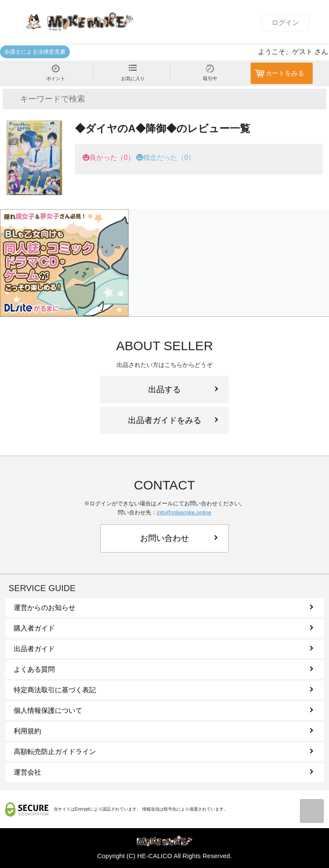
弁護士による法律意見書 (35, 52)
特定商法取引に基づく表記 (163, 690)
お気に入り (133, 73)
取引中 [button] (210, 73)
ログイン (285, 23)
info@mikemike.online (184, 512)
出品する (183, 389)
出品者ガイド (163, 649)
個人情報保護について (163, 710)
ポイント (56, 73)
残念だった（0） (169, 158)
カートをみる (285, 73)
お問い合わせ (179, 538)
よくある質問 (163, 669)
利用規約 (163, 731)
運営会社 (163, 772)
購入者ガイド (163, 628)
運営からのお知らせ (163, 608)
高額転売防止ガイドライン (163, 752)
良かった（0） (112, 158)
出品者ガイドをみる (173, 420)
